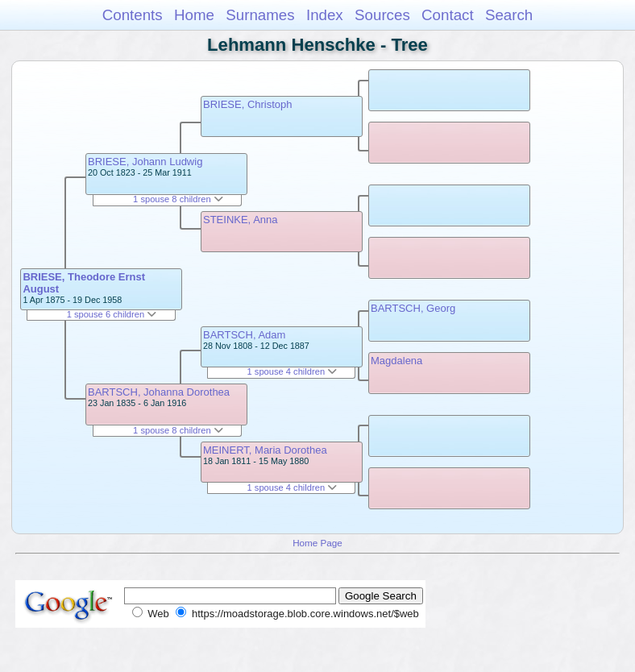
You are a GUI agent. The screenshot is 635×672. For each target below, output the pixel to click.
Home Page (317, 543)
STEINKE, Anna (241, 220)
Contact (448, 15)
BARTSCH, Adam (244, 335)
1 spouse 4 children (293, 371)
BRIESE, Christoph (248, 104)
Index (325, 15)
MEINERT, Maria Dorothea (265, 450)
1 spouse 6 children (112, 314)
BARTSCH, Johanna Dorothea (159, 392)
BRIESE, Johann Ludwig (145, 162)
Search (509, 15)
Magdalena (396, 361)
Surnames (260, 15)
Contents (133, 15)
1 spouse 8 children (178, 199)
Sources (382, 15)
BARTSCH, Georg (413, 308)
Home (194, 15)
